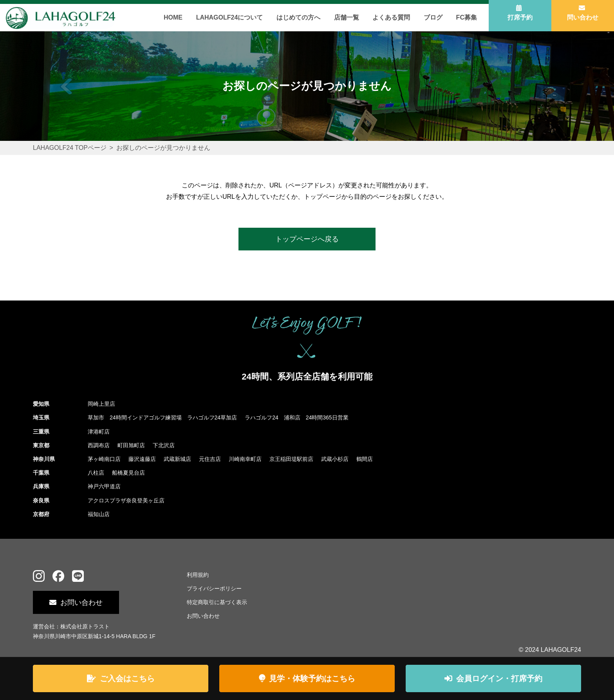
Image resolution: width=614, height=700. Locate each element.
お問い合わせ (81, 603)
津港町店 (99, 432)
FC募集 (467, 17)
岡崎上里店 (101, 404)
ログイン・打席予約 (499, 678)
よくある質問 (391, 17)
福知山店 (99, 514)
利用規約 (198, 575)
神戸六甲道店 (104, 486)
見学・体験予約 (312, 678)
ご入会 (127, 678)
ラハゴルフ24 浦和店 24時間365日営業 (297, 417)
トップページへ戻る (307, 239)
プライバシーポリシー (214, 588)
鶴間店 (365, 459)
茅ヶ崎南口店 (104, 459)
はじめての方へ (298, 17)
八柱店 (96, 473)
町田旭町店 (131, 445)
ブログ (433, 17)
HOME (173, 17)
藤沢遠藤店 (142, 459)
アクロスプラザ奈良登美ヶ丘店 (126, 500)
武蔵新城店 (177, 459)
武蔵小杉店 (335, 459)
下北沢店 (164, 445)
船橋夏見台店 (128, 473)
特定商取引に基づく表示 (217, 602)
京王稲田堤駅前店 (291, 459)
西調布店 (99, 445)
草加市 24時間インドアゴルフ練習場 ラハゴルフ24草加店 (162, 417)
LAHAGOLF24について (230, 17)
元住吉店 (210, 459)
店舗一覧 (347, 17)
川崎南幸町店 (245, 459)
